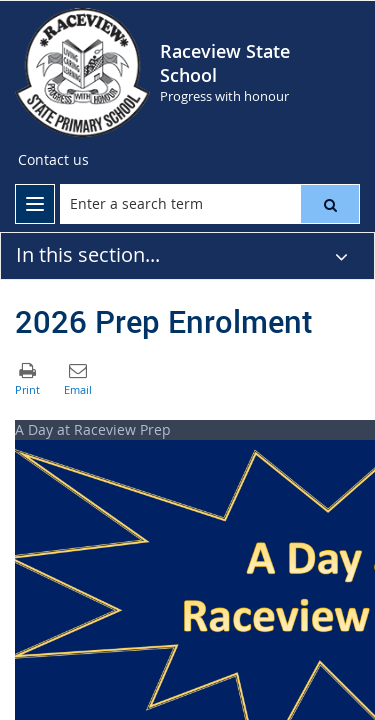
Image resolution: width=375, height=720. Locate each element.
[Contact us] (53, 160)
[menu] (35, 204)
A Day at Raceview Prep (93, 429)
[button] (330, 204)
